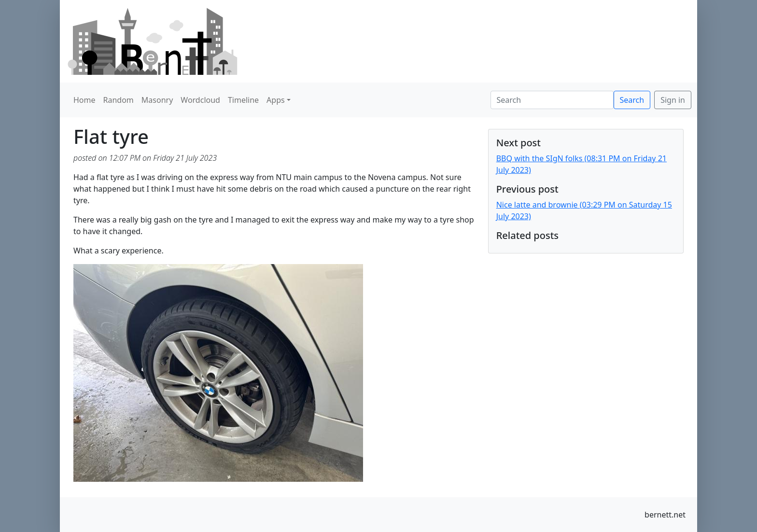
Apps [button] (276, 100)
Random (119, 100)
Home (84, 100)
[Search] (552, 100)
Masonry (157, 100)
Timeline (243, 100)
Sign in (673, 100)
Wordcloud (200, 100)
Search (632, 100)
